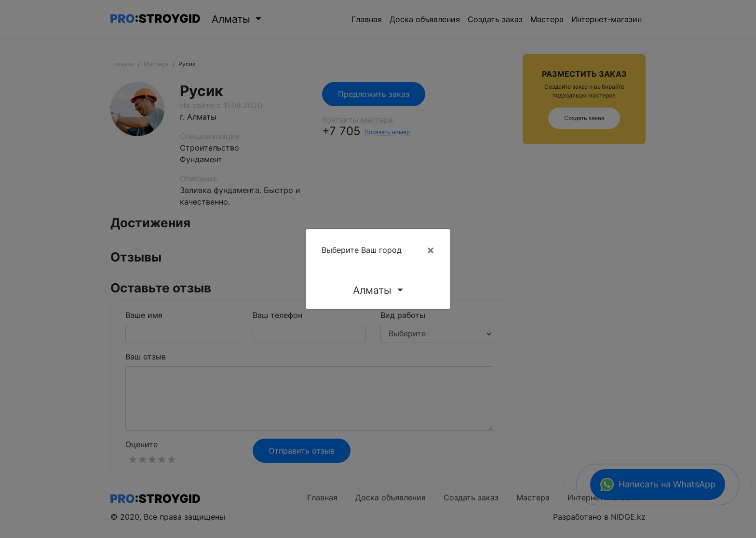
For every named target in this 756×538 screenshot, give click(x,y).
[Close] (431, 250)
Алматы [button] (374, 290)
